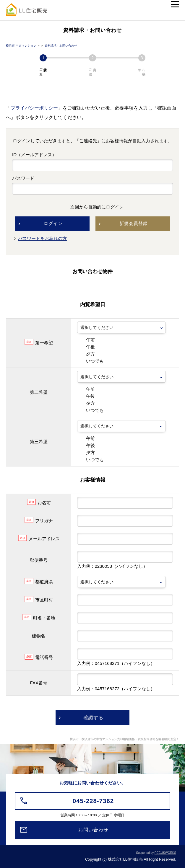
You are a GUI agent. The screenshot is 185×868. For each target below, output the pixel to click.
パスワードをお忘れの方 (42, 238)
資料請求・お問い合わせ (61, 46)
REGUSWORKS (165, 853)
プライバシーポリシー (34, 108)
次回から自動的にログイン (92, 207)
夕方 (86, 354)
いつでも (90, 361)
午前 (86, 340)
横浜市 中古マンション (21, 46)
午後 (86, 347)
